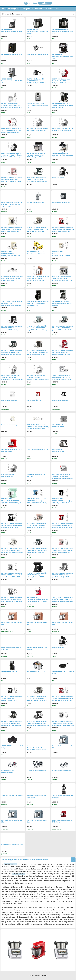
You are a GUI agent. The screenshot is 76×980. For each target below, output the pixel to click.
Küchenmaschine (58, 178)
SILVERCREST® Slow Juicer (11, 672)
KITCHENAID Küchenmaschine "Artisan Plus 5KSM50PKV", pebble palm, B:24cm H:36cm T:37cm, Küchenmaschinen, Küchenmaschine (12, 355)
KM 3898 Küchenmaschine (61, 203)
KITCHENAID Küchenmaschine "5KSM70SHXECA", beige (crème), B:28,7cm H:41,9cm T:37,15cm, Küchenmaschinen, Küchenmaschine (12, 256)
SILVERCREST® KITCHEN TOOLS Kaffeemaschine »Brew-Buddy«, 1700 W (63, 106)
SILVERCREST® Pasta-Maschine (12, 54)
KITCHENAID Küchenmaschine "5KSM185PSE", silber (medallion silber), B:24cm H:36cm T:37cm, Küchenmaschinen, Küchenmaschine (12, 577)
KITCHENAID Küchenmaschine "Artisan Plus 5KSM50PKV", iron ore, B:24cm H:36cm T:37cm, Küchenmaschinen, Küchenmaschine (38, 355)
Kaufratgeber (25, 9)
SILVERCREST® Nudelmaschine (38, 54)
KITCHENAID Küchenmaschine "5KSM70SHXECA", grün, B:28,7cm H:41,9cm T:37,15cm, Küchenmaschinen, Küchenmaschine (37, 182)
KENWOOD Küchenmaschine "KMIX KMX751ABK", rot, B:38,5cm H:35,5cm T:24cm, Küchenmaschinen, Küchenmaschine (62, 83)
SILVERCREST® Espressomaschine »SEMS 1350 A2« (12, 81)
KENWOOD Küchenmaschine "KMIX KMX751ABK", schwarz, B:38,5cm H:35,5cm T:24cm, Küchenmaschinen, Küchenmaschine (11, 157)
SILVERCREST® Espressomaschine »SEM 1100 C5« (62, 56)
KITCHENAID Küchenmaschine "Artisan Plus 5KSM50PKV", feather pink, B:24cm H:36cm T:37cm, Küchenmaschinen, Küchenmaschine (37, 527)
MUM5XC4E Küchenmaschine (37, 771)
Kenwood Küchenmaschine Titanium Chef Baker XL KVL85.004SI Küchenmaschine (62, 476)
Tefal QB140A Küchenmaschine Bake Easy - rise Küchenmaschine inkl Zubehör (12, 303)
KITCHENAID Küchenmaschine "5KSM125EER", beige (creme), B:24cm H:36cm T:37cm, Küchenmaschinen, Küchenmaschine (12, 231)
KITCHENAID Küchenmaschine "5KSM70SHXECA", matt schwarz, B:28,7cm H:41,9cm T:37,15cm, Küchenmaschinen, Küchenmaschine (12, 330)
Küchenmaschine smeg (9, 400)
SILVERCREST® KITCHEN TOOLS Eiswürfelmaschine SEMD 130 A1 (38, 106)
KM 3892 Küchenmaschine (36, 203)
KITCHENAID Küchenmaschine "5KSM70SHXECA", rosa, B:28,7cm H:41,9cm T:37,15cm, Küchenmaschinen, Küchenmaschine (12, 182)
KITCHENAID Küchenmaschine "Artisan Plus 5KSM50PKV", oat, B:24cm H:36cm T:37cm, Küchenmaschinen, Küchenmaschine (38, 231)
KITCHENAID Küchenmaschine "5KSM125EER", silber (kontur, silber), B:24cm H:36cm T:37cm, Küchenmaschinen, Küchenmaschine (12, 602)
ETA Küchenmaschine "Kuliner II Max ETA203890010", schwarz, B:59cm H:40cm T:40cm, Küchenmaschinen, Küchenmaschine (12, 280)
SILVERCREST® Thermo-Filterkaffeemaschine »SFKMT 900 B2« (62, 303)
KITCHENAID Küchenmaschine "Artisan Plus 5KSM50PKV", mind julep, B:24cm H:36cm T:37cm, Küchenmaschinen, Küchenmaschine (38, 330)
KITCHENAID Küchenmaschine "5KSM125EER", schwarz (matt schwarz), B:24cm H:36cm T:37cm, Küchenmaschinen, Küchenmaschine (12, 527)
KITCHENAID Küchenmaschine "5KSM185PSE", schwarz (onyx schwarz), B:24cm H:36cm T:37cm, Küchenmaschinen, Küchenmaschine (63, 503)
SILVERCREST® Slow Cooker (37, 672)
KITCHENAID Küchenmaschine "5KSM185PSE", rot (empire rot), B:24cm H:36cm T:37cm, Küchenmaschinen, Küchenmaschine (63, 231)
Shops (57, 9)
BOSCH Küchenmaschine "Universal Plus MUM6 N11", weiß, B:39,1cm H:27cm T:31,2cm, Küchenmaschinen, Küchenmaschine (12, 107)
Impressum (43, 975)
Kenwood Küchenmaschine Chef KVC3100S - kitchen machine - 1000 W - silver (12, 204)
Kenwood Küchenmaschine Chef (12, 845)
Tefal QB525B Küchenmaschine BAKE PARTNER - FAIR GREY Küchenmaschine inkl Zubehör (63, 600)
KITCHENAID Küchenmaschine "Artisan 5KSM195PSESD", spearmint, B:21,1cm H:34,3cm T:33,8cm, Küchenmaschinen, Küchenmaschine (12, 503)
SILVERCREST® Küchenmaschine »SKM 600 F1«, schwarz (38, 31)
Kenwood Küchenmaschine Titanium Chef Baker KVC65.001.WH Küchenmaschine (38, 377)
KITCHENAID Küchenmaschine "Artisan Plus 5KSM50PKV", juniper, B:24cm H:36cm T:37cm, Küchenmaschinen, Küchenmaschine (63, 330)
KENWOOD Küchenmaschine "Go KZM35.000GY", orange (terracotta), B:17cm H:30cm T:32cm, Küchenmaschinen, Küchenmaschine (38, 280)
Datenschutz (33, 975)
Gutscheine (48, 9)
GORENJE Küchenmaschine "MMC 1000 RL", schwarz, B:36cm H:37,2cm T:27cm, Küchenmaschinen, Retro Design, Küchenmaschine (38, 157)
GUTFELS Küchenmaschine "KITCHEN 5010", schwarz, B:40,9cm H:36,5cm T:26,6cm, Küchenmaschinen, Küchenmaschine (37, 83)
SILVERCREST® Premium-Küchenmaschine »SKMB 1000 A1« (62, 31)
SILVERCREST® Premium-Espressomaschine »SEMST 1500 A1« (63, 155)
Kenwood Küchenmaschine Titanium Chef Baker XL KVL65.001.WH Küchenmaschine (12, 377)
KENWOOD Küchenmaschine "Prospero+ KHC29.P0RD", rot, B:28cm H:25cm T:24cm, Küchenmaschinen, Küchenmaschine (11, 132)
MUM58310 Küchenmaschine (62, 771)
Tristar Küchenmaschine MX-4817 (12, 795)
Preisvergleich (13, 9)
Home (3, 9)
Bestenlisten (37, 9)
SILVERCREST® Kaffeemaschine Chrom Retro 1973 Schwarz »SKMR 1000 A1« (38, 303)
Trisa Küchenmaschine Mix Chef (38, 450)
